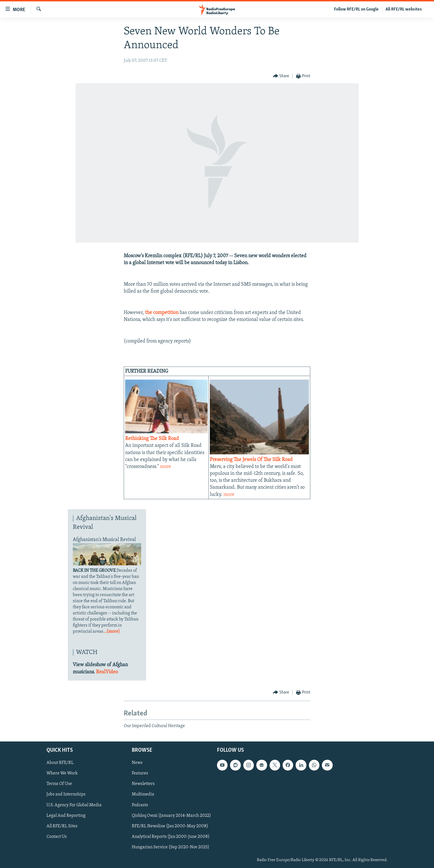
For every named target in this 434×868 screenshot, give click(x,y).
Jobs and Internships (66, 795)
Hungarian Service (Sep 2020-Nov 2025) (170, 847)
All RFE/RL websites (404, 9)
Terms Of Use (59, 784)
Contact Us (57, 837)
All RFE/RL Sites (62, 826)
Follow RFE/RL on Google (356, 9)
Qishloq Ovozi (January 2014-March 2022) (171, 816)
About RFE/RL (60, 763)
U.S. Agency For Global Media (74, 805)
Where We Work (62, 774)
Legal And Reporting (66, 816)
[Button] (281, 76)
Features (140, 774)
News (137, 763)
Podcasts (140, 805)
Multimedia (143, 795)
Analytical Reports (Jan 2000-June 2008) (171, 837)
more (166, 467)
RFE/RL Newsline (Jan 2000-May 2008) (170, 826)
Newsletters (143, 784)
